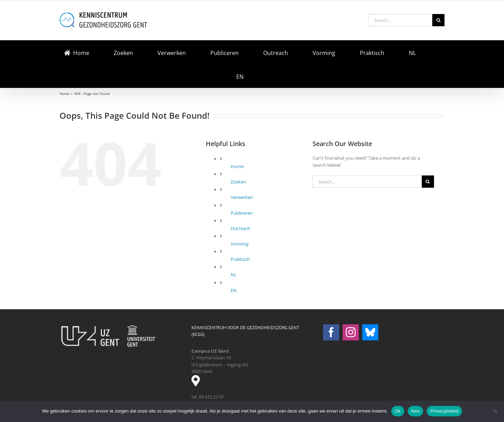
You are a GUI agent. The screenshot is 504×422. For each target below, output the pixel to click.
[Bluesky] (370, 332)
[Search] (438, 20)
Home (237, 166)
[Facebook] (331, 332)
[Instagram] (351, 332)
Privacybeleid (444, 411)
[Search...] (400, 20)
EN (234, 290)
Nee (416, 411)
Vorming (240, 244)
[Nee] (495, 411)
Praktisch (240, 259)
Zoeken (238, 182)
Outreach (240, 228)
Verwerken (242, 197)
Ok (398, 411)
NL (234, 275)
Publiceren (242, 213)
